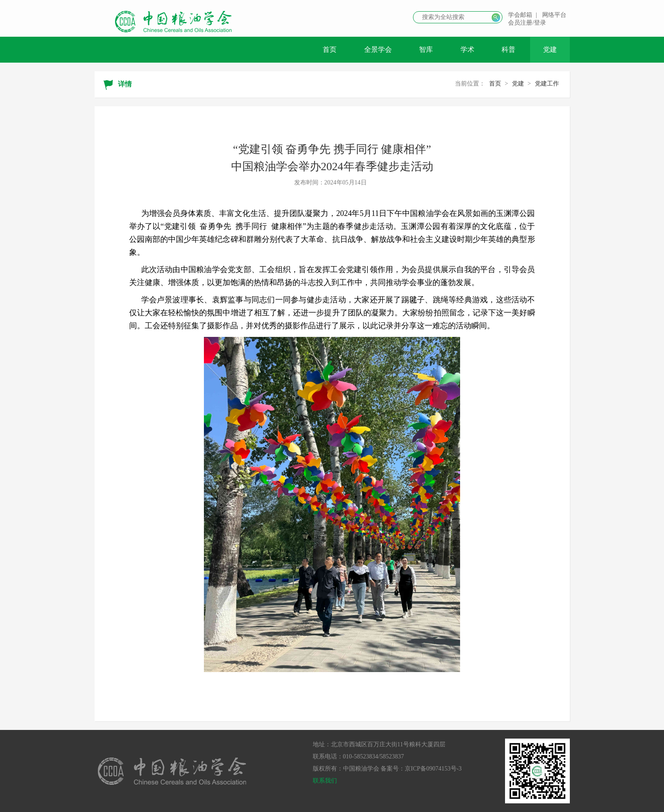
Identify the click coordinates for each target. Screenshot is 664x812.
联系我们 (325, 781)
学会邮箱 (520, 15)
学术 (467, 49)
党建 (550, 49)
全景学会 (378, 49)
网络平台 (554, 15)
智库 (426, 49)
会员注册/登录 (527, 23)
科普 (508, 49)
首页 (330, 49)
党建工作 (547, 84)
